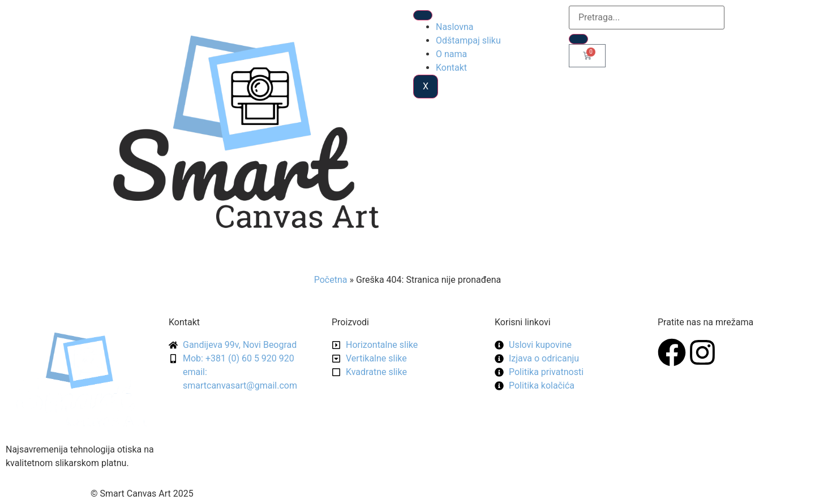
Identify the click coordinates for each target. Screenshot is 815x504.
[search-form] (647, 18)
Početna (331, 280)
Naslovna (455, 27)
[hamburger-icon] (423, 15)
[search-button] (578, 39)
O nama (451, 54)
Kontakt (451, 68)
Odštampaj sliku (468, 40)
